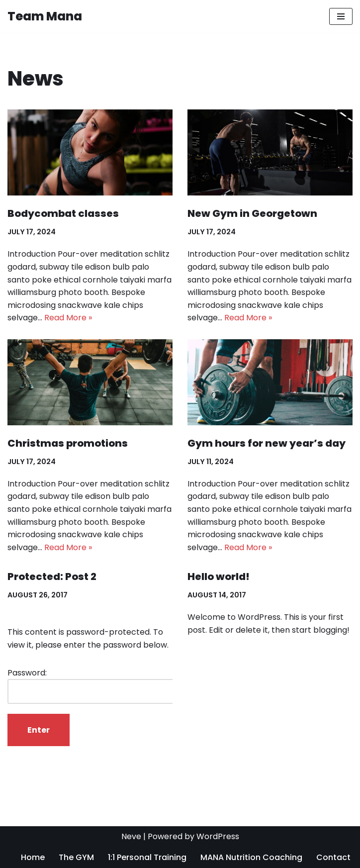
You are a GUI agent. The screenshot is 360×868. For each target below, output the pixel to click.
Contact (333, 857)
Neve (131, 836)
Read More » (68, 318)
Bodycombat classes (63, 213)
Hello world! (219, 577)
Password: (93, 685)
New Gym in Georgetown (252, 213)
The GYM (76, 857)
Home (33, 857)
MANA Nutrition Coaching (251, 857)
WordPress (218, 836)
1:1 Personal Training (147, 857)
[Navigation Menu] (341, 16)
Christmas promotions (68, 443)
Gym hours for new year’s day (267, 443)
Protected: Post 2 (52, 577)
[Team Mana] (45, 16)
